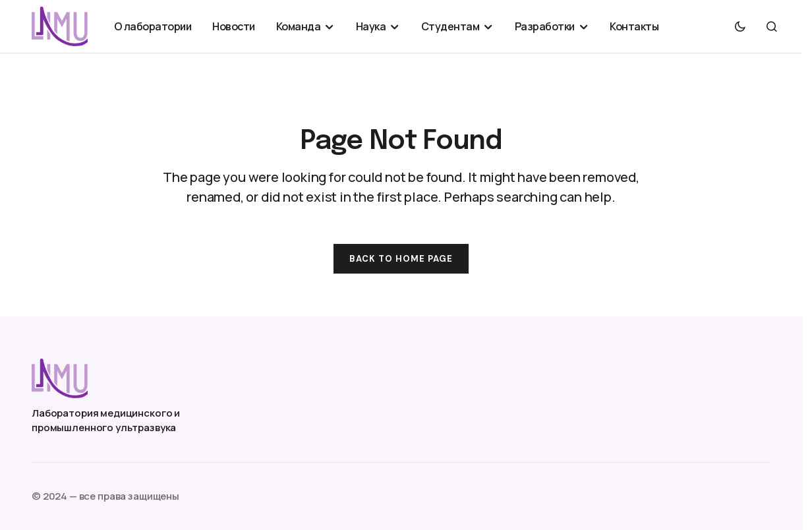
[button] (740, 26)
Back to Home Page (401, 259)
